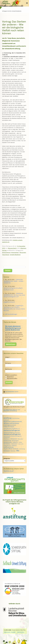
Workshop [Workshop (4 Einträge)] (13, 451)
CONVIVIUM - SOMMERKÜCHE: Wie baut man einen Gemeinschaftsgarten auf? (14, 295)
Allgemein (23, 248)
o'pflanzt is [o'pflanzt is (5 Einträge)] (15, 442)
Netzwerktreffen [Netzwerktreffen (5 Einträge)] (8, 442)
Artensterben (15, 252)
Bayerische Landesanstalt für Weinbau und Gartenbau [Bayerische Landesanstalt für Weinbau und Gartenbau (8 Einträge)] (13, 422)
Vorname (8, 363)
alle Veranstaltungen (11, 314)
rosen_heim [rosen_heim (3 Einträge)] (21, 444)
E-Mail (8, 357)
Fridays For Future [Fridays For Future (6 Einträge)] (9, 427)
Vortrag (4, 250)
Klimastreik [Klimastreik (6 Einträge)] (14, 439)
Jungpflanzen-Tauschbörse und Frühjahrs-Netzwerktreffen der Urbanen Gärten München (14, 308)
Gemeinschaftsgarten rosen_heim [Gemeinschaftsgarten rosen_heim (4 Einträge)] (12, 432)
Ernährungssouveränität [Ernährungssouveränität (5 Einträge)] (10, 425)
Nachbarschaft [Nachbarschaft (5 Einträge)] (7, 441)
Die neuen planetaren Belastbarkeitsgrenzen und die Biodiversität (13, 328)
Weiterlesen (11, 344)
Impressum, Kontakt (10, 632)
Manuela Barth (12, 248)
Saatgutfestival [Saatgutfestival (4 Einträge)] (7, 446)
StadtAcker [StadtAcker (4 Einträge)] (14, 446)
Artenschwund (6, 252)
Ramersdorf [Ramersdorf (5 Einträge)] (14, 444)
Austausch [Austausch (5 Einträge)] (6, 420)
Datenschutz (21, 632)
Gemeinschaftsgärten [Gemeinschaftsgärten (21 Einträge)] (12, 434)
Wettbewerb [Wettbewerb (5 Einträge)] (7, 451)
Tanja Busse (6, 255)
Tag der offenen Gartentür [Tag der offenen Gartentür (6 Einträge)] (11, 449)
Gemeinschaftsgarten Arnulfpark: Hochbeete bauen (13, 289)
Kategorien (7, 459)
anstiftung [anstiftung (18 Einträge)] (8, 418)
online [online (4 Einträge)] (20, 442)
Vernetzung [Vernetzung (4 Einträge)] (22, 449)
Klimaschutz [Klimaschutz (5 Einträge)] (7, 439)
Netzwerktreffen (11, 379)
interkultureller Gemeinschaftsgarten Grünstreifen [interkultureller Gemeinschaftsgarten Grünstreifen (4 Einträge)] (13, 437)
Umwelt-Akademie (15, 255)
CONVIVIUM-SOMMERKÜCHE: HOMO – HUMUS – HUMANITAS (14, 281)
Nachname (9, 369)
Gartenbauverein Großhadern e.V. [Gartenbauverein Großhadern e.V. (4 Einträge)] (12, 428)
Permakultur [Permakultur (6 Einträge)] (7, 444)
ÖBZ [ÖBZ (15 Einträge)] (18, 451)
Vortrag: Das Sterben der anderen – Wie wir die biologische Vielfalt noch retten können (14, 27)
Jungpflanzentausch (9, 302)
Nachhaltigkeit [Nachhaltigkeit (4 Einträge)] (15, 441)
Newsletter (10, 377)
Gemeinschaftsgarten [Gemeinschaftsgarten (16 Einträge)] (12, 430)
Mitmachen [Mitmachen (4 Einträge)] (20, 439)
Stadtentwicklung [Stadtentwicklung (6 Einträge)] (9, 447)
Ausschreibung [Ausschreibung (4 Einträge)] (16, 418)
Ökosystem (23, 252)
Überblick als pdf (9, 471)
